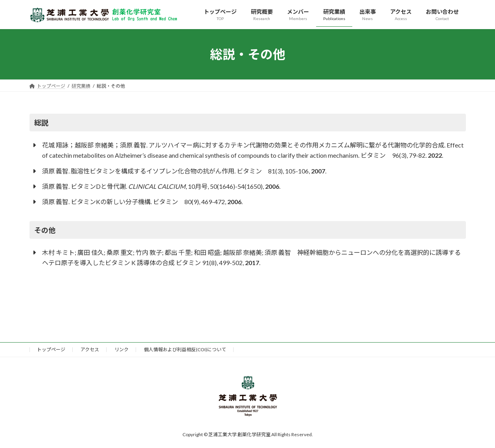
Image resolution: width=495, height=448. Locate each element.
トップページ (51, 349)
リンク (121, 349)
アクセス (90, 349)
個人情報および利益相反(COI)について (185, 349)
